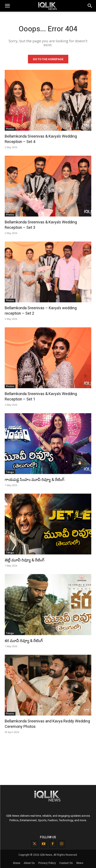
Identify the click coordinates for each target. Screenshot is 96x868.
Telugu (10, 472)
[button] (90, 6)
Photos (10, 129)
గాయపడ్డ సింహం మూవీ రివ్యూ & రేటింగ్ (35, 480)
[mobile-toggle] (7, 6)
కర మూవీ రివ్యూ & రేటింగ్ (24, 641)
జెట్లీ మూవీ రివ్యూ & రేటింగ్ (25, 560)
